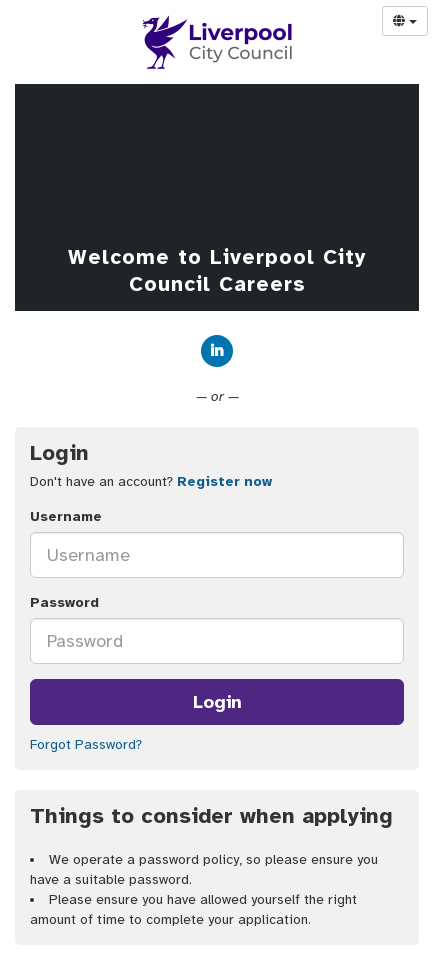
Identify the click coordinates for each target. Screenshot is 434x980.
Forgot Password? (86, 744)
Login (217, 702)
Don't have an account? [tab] (151, 481)
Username (66, 516)
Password (64, 602)
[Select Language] (405, 21)
